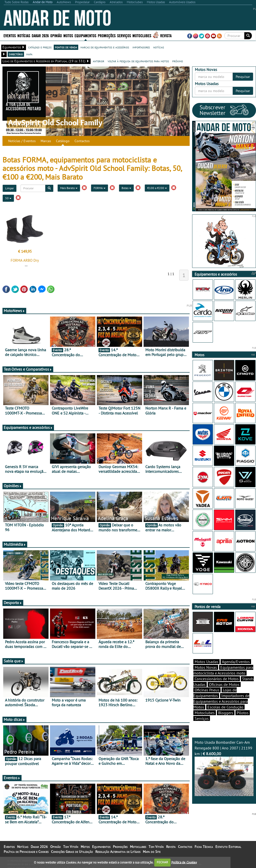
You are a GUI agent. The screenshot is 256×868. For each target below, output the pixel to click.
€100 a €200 (157, 188)
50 (8, 198)
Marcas (46, 141)
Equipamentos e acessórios (28, 427)
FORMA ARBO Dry (25, 260)
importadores (141, 47)
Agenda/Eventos (236, 662)
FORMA (100, 188)
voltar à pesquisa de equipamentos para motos (138, 61)
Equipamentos (85, 35)
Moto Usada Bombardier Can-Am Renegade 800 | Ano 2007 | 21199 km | (224, 768)
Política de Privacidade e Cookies (26, 852)
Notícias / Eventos (22, 141)
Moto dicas (14, 719)
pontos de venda (66, 47)
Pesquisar (243, 77)
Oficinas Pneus (207, 690)
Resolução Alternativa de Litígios (118, 852)
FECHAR (162, 862)
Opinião (56, 35)
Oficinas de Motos (224, 684)
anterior (99, 61)
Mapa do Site (152, 852)
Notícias (24, 35)
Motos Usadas (206, 662)
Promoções (107, 35)
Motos (68, 35)
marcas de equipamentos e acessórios (105, 47)
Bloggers (226, 713)
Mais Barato (69, 188)
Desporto (13, 603)
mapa (29, 54)
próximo (178, 61)
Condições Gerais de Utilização (72, 852)
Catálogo (63, 141)
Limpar (10, 188)
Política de (184, 862)
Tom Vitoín (71, 847)
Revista (166, 35)
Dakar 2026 (40, 35)
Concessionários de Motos (217, 679)
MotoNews (14, 311)
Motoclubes (142, 35)
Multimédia (15, 544)
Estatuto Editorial (228, 847)
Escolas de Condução (225, 707)
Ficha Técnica (204, 847)
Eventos (10, 35)
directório (16, 54)
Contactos (82, 141)
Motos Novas (206, 667)
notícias (159, 47)
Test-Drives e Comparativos (28, 369)
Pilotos (243, 713)
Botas (126, 188)
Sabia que (14, 661)
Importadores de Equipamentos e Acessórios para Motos (221, 701)
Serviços (124, 35)
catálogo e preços (40, 47)
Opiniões (13, 486)
